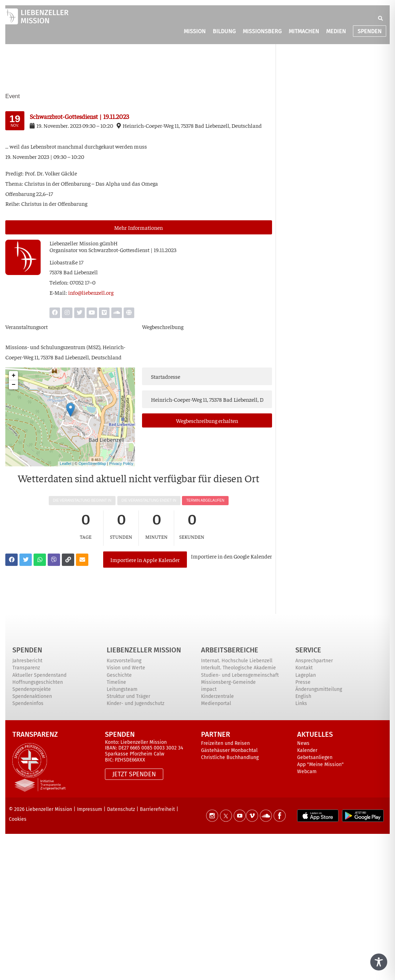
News (303, 743)
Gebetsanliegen (315, 757)
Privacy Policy (121, 464)
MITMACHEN (304, 31)
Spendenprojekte (32, 689)
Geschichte (119, 675)
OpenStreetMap (92, 464)
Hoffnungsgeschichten (38, 682)
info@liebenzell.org (91, 292)
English (303, 696)
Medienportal (216, 703)
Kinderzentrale (217, 696)
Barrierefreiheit (157, 809)
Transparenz (26, 668)
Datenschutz (121, 809)
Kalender (307, 750)
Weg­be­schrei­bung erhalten (207, 420)
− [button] (14, 385)
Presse (303, 682)
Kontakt (304, 668)
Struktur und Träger (128, 696)
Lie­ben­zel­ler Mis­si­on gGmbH (84, 243)
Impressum (90, 809)
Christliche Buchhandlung (230, 757)
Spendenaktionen (32, 696)
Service (308, 650)
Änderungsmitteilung (319, 689)
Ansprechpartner (314, 661)
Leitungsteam (122, 689)
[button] (381, 18)
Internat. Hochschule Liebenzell (237, 661)
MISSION (195, 31)
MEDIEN (336, 31)
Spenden (27, 650)
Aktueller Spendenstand (39, 675)
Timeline (116, 682)
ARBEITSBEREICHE (230, 650)
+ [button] (14, 376)
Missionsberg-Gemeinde (228, 682)
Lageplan (306, 675)
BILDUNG (224, 31)
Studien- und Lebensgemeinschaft (240, 675)
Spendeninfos (28, 703)
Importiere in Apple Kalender (145, 560)
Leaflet (66, 464)
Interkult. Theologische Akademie (238, 668)
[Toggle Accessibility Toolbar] (379, 962)
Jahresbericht (27, 661)
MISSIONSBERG (262, 31)
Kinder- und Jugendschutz (135, 703)
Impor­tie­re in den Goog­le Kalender (231, 556)
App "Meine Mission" (320, 764)
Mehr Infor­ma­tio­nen (138, 227)
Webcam (307, 772)
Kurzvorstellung (124, 661)
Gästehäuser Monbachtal (229, 750)
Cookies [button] (18, 819)
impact (209, 689)
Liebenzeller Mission (144, 650)
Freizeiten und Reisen (225, 743)
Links (301, 703)
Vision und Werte (126, 668)
